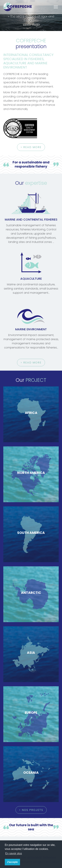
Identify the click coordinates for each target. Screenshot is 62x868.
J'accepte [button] (12, 862)
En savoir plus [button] (14, 853)
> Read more (31, 147)
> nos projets (31, 810)
